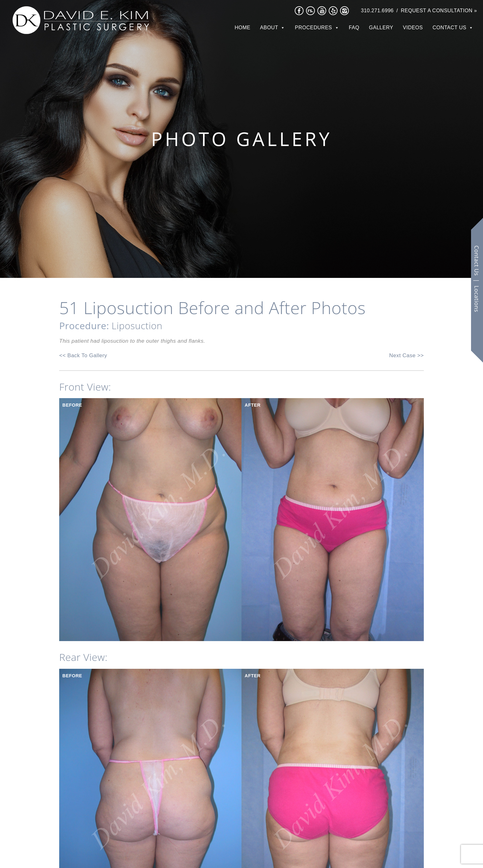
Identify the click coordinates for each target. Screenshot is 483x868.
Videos (413, 28)
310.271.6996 (377, 11)
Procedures (314, 28)
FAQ (354, 28)
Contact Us (450, 28)
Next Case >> (406, 355)
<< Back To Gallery (83, 355)
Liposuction (137, 326)
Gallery (381, 28)
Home (242, 28)
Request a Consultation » (439, 11)
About (269, 28)
